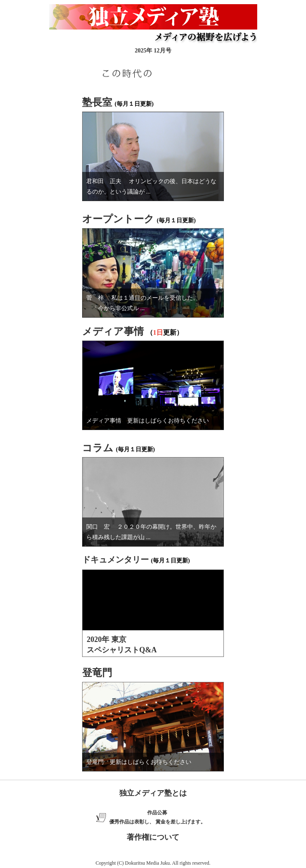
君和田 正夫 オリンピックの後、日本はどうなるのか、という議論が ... (151, 187)
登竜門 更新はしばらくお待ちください (139, 762)
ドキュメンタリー (115, 560)
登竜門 (97, 673)
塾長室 (97, 102)
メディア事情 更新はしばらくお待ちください (148, 421)
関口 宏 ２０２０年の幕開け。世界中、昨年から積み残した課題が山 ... (151, 532)
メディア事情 (113, 331)
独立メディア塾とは (153, 793)
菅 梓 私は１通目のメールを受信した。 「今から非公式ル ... (144, 303)
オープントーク (118, 219)
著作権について (153, 837)
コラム (98, 448)
